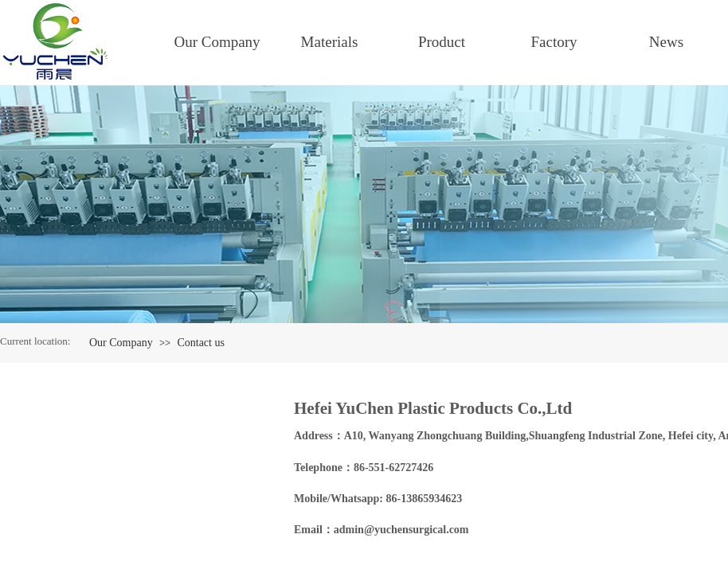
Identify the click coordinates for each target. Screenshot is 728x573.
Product (442, 42)
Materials (330, 42)
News (666, 42)
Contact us (201, 343)
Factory (554, 42)
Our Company (217, 42)
